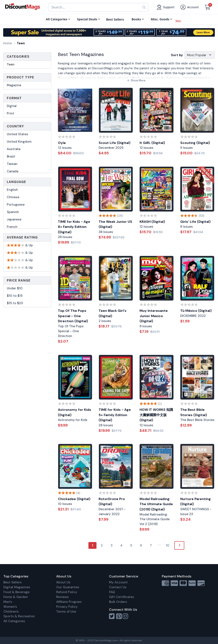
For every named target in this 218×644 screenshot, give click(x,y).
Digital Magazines (17, 587)
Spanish (13, 212)
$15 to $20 (15, 303)
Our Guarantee (68, 587)
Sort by (177, 55)
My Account (118, 582)
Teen (11, 64)
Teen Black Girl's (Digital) (112, 313)
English (12, 190)
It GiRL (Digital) (152, 143)
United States (17, 134)
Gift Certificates (122, 597)
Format (14, 98)
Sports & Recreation (19, 616)
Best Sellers (13, 582)
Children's (11, 612)
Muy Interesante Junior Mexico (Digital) (154, 316)
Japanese (14, 219)
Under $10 (15, 288)
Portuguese (16, 205)
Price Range (19, 280)
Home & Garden (16, 597)
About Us (63, 582)
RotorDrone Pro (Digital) (112, 502)
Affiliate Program (69, 602)
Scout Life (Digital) (115, 143)
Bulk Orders (118, 602)
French (12, 227)
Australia (14, 149)
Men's (8, 602)
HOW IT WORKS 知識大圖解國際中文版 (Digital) (156, 415)
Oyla (62, 143)
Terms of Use (66, 612)
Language (16, 182)
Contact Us (118, 587)
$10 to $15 (15, 296)
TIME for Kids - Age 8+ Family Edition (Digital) (74, 227)
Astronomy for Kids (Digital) (75, 412)
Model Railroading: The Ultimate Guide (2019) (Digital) (156, 504)
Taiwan (12, 164)
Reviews (62, 597)
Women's (10, 607)
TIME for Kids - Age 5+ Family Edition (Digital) (115, 415)
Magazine (14, 85)
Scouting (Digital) (195, 143)
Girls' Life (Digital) (195, 222)
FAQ (112, 592)
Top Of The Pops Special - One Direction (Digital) (73, 316)
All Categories (14, 621)
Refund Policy (67, 592)
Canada (13, 171)
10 (167, 545)
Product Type (20, 77)
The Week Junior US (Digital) (115, 224)
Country (15, 126)
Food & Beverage (16, 592)
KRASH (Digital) (152, 222)
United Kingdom (19, 142)
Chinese (13, 197)
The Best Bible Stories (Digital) (194, 412)
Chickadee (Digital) (74, 499)
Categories (18, 57)
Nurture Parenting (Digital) (196, 502)
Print (10, 113)
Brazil (11, 156)
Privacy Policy (67, 607)
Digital (12, 106)
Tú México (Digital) (196, 311)
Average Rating (22, 237)
